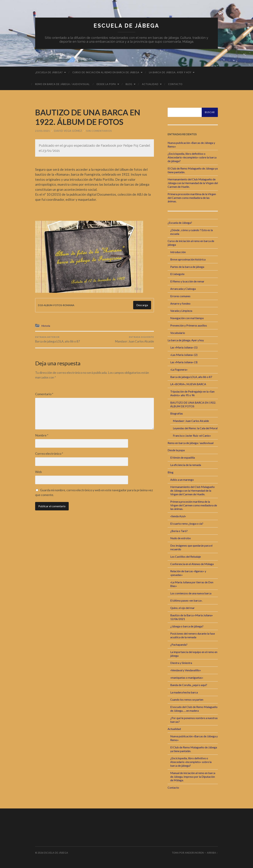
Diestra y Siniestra (181, 663)
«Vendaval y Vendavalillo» (186, 670)
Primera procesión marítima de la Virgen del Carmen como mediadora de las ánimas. (192, 198)
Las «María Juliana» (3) (184, 362)
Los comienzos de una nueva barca (191, 593)
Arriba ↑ (212, 853)
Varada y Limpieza (181, 311)
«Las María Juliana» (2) (184, 355)
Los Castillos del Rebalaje (186, 557)
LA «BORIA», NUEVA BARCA (188, 384)
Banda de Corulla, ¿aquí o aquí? (189, 685)
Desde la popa (106, 84)
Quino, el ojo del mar (182, 608)
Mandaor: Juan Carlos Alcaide (134, 339)
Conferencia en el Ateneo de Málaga (192, 564)
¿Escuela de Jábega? (49, 72)
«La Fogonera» (179, 369)
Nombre (42, 435)
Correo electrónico (49, 454)
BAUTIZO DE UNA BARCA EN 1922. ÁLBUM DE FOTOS (193, 404)
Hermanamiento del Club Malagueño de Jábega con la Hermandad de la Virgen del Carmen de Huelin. (193, 183)
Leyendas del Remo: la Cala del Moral (195, 428)
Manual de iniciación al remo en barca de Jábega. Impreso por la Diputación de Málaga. (193, 776)
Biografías (177, 413)
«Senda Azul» (178, 516)
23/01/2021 (43, 131)
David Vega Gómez (68, 131)
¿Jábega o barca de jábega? (187, 626)
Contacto (175, 84)
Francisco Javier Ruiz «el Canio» (192, 435)
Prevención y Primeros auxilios (189, 325)
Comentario (44, 394)
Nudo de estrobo (181, 538)
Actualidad (150, 84)
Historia (46, 326)
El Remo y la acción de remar (187, 281)
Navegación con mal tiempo (187, 318)
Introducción (178, 252)
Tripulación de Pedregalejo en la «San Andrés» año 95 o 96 (192, 393)
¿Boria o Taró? (179, 531)
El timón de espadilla (183, 457)
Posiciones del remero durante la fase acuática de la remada (193, 635)
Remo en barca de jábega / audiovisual (62, 84)
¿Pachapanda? (179, 645)
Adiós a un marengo (182, 479)
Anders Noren (194, 853)
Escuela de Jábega (126, 26)
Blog (129, 84)
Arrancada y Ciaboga (183, 289)
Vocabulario (178, 333)
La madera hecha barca (184, 692)
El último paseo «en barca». (186, 600)
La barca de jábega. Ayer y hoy (170, 72)
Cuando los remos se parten (187, 699)
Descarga (142, 305)
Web (38, 472)
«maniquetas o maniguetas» (187, 678)
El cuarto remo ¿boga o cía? (187, 523)
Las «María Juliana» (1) (184, 347)
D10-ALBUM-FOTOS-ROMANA (58, 305)
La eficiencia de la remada (186, 465)
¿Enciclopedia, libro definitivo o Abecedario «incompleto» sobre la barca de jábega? (192, 157)
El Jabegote (177, 274)
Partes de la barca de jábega (187, 267)
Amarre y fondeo (180, 303)
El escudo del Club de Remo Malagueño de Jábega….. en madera (194, 709)
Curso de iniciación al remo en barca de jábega (106, 72)
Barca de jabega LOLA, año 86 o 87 (58, 339)
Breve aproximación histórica (188, 259)
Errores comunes (180, 296)
